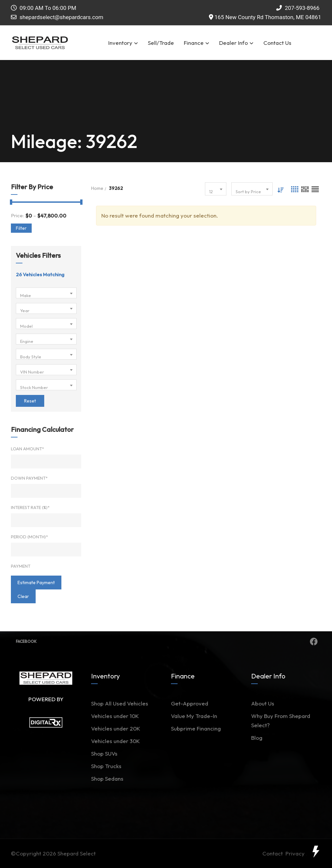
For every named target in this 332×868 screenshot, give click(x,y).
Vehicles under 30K (116, 741)
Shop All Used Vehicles (120, 703)
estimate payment (36, 583)
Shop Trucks (106, 766)
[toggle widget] (315, 852)
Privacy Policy (303, 853)
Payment (21, 566)
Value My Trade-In (194, 716)
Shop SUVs (104, 753)
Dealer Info (236, 43)
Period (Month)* (29, 537)
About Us (263, 703)
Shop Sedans (107, 778)
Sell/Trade (161, 43)
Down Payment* (29, 478)
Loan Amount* (27, 449)
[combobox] (46, 293)
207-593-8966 (298, 8)
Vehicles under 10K (115, 716)
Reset (30, 401)
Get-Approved (190, 703)
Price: (17, 215)
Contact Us (277, 43)
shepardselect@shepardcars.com (61, 17)
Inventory (123, 43)
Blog (257, 738)
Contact (274, 853)
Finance (197, 43)
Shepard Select (77, 853)
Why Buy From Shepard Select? (281, 720)
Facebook (167, 642)
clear (23, 596)
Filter (21, 228)
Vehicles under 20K (116, 728)
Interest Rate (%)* (30, 507)
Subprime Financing (196, 728)
